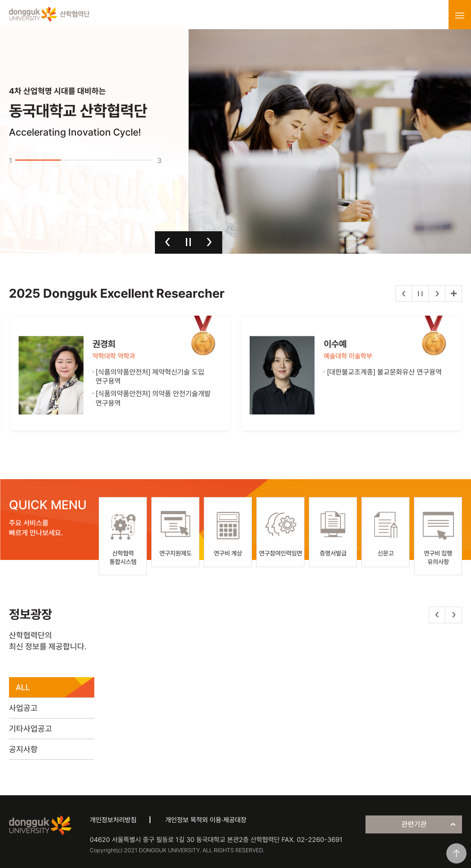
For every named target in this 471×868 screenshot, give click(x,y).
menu (460, 15)
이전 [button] (168, 242)
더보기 (453, 293)
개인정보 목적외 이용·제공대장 (206, 820)
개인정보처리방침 (113, 820)
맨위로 (456, 853)
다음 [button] (209, 242)
